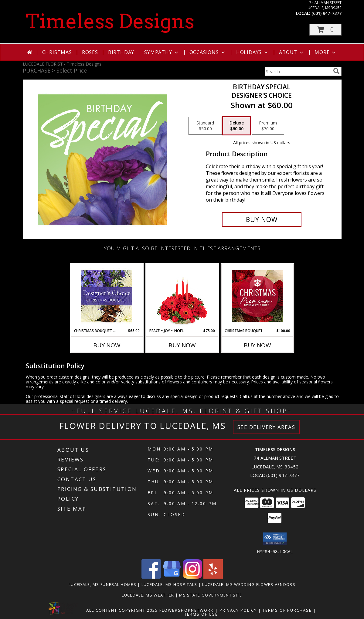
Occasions (208, 52)
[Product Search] (298, 71)
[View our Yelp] (213, 577)
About (292, 52)
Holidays (253, 52)
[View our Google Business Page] (172, 577)
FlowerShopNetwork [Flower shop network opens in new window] (187, 610)
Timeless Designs (110, 21)
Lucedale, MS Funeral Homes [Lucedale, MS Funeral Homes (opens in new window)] (102, 584)
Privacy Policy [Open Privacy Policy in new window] (238, 610)
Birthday (121, 52)
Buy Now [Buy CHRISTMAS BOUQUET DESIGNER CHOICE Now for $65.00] (107, 345)
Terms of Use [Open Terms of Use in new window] (201, 614)
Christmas (57, 52)
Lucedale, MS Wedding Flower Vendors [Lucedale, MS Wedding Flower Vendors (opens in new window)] (249, 584)
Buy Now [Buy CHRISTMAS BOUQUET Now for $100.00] (257, 345)
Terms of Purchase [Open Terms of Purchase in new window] (287, 610)
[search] (336, 71)
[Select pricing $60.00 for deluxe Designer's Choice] (237, 126)
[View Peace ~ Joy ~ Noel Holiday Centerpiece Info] (182, 296)
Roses (90, 52)
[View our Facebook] (151, 577)
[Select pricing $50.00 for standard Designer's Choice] (205, 126)
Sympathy (162, 52)
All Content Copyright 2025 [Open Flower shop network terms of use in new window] (122, 610)
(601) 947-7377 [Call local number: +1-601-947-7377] (327, 13)
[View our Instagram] (192, 577)
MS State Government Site (211, 595)
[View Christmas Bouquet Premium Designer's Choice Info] (257, 296)
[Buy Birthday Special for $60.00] (262, 219)
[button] (325, 30)
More (326, 52)
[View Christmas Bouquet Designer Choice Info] (107, 296)
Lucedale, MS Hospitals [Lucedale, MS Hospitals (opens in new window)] (169, 584)
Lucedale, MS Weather (148, 595)
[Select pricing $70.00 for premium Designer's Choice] (268, 126)
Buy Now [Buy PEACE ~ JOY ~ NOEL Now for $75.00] (182, 345)
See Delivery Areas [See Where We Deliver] (266, 427)
